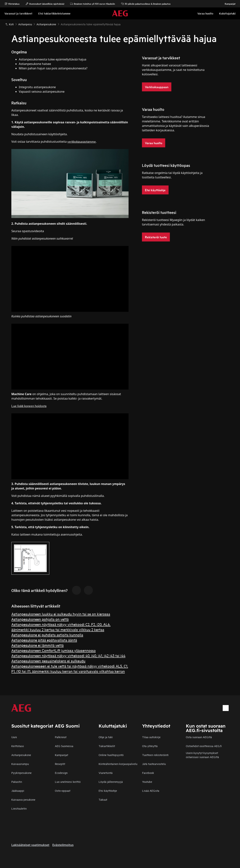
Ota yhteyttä (150, 746)
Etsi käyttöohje (108, 791)
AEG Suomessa (64, 746)
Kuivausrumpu (20, 764)
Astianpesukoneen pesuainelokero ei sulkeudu (48, 661)
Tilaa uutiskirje (151, 737)
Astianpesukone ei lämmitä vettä (37, 645)
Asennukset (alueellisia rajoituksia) (45, 4)
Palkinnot (61, 737)
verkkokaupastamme (82, 141)
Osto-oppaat (63, 791)
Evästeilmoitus (63, 845)
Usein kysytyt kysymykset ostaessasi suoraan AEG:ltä (202, 755)
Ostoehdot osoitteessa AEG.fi (204, 746)
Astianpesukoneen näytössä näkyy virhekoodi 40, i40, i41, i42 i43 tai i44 (68, 655)
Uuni (14, 737)
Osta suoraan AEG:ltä (199, 737)
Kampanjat (228, 4)
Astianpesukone (21, 755)
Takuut (103, 799)
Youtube (147, 782)
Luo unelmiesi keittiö (68, 782)
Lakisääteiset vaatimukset (30, 845)
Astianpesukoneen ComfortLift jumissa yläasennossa (53, 650)
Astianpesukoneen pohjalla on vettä (40, 619)
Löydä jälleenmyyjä (111, 782)
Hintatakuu (12, 4)
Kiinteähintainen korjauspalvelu (118, 764)
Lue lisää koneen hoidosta (29, 406)
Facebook (148, 773)
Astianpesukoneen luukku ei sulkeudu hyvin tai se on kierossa (61, 614)
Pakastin (17, 782)
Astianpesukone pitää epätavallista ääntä (44, 640)
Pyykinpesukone (21, 773)
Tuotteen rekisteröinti (155, 755)
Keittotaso (18, 746)
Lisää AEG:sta (151, 791)
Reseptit (60, 764)
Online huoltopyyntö (111, 755)
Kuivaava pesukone (23, 799)
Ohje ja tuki (106, 737)
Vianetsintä (106, 773)
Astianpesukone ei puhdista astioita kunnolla (47, 635)
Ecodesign (61, 773)
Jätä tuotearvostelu (154, 764)
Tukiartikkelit (107, 746)
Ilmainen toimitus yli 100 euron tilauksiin (93, 4)
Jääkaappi (18, 791)
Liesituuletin (19, 808)
